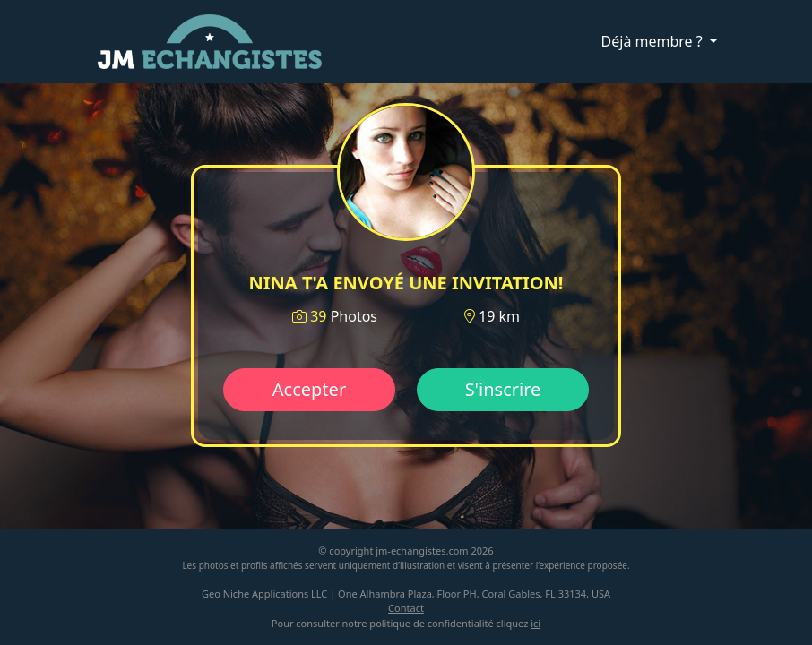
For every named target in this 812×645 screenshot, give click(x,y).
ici (536, 623)
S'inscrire (503, 389)
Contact (406, 608)
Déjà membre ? (654, 41)
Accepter (309, 389)
